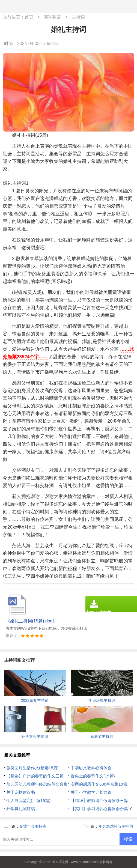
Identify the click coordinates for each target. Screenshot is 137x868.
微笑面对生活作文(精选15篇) (32, 768)
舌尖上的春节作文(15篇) (93, 776)
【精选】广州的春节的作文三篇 (35, 776)
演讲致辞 (52, 17)
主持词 (78, 17)
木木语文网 (60, 862)
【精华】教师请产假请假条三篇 (99, 800)
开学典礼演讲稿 (21, 809)
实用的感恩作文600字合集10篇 (99, 784)
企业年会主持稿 (33, 826)
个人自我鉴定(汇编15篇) (28, 800)
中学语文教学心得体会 (91, 768)
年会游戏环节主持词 (116, 826)
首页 (29, 17)
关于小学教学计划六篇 (91, 792)
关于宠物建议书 (21, 792)
